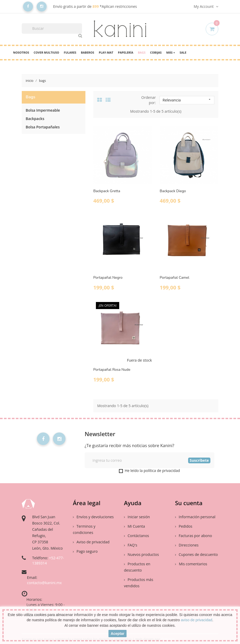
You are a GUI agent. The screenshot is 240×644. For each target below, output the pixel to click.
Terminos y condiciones (84, 529)
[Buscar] (52, 29)
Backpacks (35, 119)
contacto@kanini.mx (44, 583)
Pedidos (184, 526)
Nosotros (21, 52)
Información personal (195, 517)
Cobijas (156, 52)
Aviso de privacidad (91, 542)
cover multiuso (47, 52)
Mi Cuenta (134, 526)
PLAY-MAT (106, 52)
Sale (183, 52)
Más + (171, 52)
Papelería (126, 52)
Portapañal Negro (108, 278)
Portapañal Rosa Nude (112, 370)
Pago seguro (85, 551)
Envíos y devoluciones (93, 517)
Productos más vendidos (139, 583)
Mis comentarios (193, 564)
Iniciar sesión (137, 517)
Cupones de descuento (196, 554)
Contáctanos (137, 536)
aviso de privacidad (197, 620)
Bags (142, 52)
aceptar (117, 634)
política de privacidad (162, 471)
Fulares (70, 52)
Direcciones (187, 545)
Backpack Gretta (107, 191)
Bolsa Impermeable (43, 110)
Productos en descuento (137, 567)
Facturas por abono (193, 536)
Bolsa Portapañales (43, 127)
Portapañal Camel (175, 278)
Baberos (88, 52)
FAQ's (131, 545)
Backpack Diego (173, 191)
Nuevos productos (141, 554)
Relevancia (187, 100)
